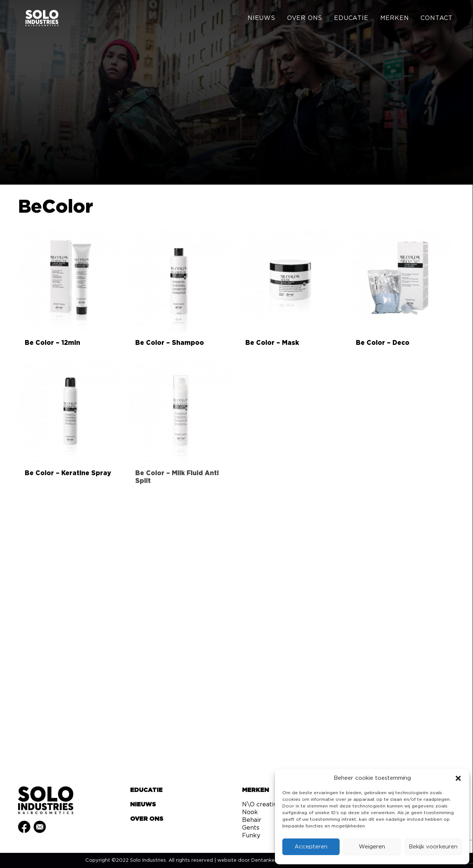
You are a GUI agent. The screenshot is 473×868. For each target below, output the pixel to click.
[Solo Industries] (37, 19)
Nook (250, 812)
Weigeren (372, 847)
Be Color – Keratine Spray (68, 473)
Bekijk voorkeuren (433, 847)
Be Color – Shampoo (170, 343)
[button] (458, 778)
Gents (251, 828)
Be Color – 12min (52, 343)
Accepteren (311, 847)
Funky (251, 836)
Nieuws (261, 19)
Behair (252, 820)
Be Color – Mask (272, 343)
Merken (395, 19)
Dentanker (264, 860)
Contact (437, 19)
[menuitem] (264, 19)
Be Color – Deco (383, 343)
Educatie (351, 19)
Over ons (305, 19)
